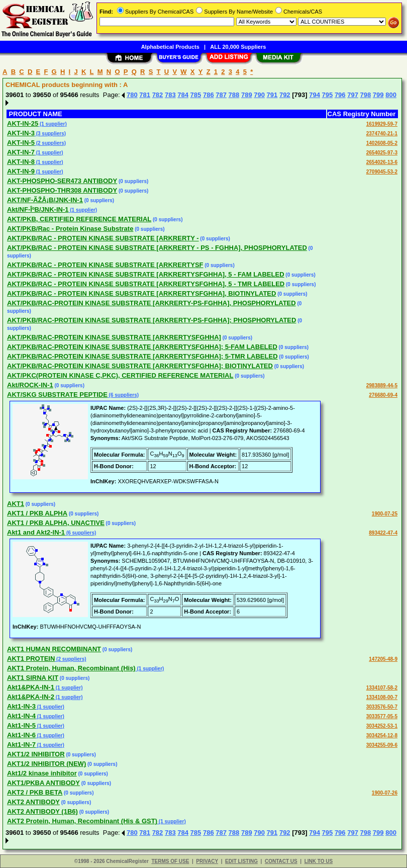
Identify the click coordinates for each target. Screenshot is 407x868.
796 (340, 95)
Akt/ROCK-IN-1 (30, 385)
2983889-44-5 (382, 385)
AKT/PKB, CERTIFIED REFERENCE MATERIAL (79, 219)
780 (132, 95)
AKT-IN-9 (21, 171)
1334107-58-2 (382, 688)
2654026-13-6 (382, 162)
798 (366, 95)
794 (315, 95)
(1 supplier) (53, 124)
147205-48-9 (383, 659)
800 (391, 95)
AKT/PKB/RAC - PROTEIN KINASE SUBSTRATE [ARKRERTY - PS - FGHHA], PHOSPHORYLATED (157, 248)
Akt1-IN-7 (21, 745)
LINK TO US (319, 861)
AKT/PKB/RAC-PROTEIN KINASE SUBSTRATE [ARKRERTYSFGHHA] (114, 337)
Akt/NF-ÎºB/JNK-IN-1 (38, 209)
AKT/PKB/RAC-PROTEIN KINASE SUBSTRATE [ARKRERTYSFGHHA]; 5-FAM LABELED (142, 347)
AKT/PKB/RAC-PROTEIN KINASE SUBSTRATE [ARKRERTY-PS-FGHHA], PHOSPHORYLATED (151, 303)
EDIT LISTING (241, 861)
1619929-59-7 (382, 124)
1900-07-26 (385, 793)
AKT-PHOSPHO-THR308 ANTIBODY (62, 190)
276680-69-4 (383, 395)
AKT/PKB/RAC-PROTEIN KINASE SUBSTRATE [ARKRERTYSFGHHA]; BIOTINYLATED (140, 366)
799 (378, 95)
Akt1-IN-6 (21, 735)
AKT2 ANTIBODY (33, 802)
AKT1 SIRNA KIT (33, 678)
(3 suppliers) (50, 134)
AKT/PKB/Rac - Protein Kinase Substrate (70, 229)
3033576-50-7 (382, 707)
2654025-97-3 (382, 153)
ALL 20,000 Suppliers (238, 47)
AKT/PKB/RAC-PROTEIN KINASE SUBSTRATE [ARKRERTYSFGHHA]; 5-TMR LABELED (142, 356)
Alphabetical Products (170, 47)
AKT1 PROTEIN (31, 659)
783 (170, 95)
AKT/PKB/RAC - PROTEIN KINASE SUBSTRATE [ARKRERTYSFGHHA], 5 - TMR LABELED (146, 284)
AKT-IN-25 (23, 123)
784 (183, 95)
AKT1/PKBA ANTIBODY (43, 783)
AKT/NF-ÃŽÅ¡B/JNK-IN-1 (45, 200)
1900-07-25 (385, 514)
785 (196, 95)
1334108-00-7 (382, 697)
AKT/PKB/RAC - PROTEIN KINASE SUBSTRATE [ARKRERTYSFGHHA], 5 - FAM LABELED (146, 274)
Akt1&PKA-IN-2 (31, 697)
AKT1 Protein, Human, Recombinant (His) (71, 668)
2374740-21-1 (382, 134)
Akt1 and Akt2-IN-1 (36, 532)
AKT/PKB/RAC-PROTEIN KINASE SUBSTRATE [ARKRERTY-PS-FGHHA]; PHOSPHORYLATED (151, 320)
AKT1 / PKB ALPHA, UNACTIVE (56, 523)
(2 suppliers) (50, 143)
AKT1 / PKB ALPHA (37, 513)
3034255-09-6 (382, 745)
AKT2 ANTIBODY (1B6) (42, 811)
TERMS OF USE (170, 861)
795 (328, 95)
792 (285, 95)
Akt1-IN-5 (21, 725)
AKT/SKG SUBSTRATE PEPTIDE (57, 395)
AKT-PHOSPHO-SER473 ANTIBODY (62, 181)
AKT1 (16, 504)
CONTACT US (281, 861)
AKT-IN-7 (21, 152)
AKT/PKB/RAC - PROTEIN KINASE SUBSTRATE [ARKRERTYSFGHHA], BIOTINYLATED (141, 293)
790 (259, 95)
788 (234, 95)
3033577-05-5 (382, 716)
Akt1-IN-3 (21, 706)
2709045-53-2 (382, 172)
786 (209, 95)
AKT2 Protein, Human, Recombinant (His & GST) (82, 821)
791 (272, 95)
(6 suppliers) (123, 395)
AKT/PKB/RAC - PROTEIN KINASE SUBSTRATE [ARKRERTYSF (105, 265)
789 (247, 95)
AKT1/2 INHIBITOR (36, 754)
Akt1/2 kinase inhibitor (42, 773)
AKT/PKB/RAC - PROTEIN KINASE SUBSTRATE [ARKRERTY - (103, 238)
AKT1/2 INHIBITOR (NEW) (46, 764)
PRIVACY (207, 861)
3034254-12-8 (382, 735)
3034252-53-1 (382, 726)
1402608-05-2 (382, 143)
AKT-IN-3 (21, 133)
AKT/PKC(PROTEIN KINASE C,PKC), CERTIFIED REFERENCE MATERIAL (120, 375)
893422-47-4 (383, 533)
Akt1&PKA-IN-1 (31, 687)
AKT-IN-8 (21, 162)
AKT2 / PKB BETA (35, 792)
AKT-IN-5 (21, 143)
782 (158, 95)
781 (145, 95)
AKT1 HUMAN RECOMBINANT (54, 649)
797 (353, 95)
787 (221, 95)
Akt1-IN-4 (21, 716)
